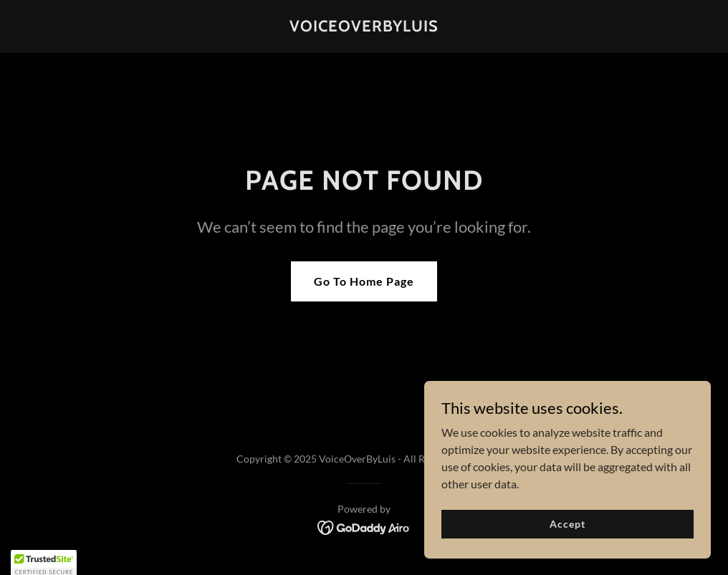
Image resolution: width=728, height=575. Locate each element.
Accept (567, 524)
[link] (364, 27)
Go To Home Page (364, 281)
